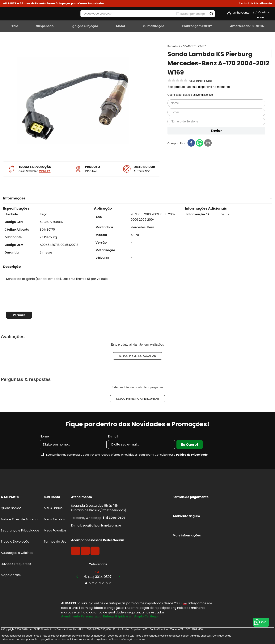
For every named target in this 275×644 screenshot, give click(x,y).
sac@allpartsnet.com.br (102, 525)
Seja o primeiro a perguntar (138, 399)
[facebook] (191, 143)
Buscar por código (193, 14)
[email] (208, 143)
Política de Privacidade (192, 455)
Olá (264, 622)
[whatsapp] (200, 143)
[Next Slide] (119, 577)
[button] (255, 4)
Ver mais (19, 315)
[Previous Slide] (77, 577)
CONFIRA (45, 171)
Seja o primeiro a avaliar (137, 356)
